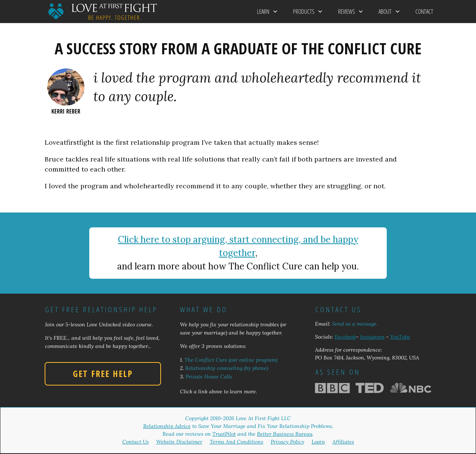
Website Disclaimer (179, 442)
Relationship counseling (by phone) (227, 368)
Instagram (372, 337)
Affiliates (343, 442)
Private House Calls (209, 377)
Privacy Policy (287, 442)
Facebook (345, 337)
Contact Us (136, 442)
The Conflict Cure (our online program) (231, 360)
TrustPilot (224, 434)
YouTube (400, 337)
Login (318, 442)
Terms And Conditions (237, 442)
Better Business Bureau (285, 434)
